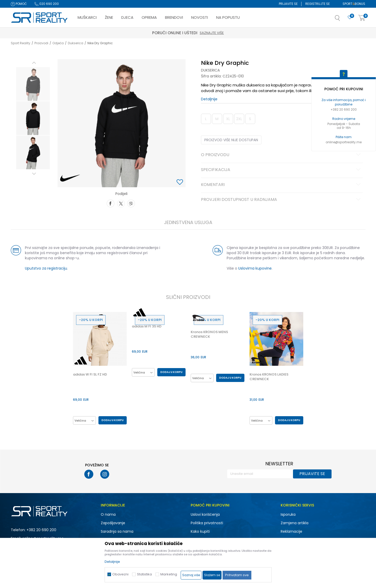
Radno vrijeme (344, 119)
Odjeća (58, 43)
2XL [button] (239, 119)
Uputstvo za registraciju (46, 268)
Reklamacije (291, 531)
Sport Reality (21, 43)
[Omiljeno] (350, 18)
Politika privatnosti (207, 523)
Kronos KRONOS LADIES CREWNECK (269, 377)
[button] (343, 20)
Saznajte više (212, 33)
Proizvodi (41, 43)
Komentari (282, 185)
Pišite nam (344, 137)
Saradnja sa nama (117, 531)
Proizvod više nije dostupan (231, 140)
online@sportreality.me (344, 142)
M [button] (217, 119)
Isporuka (288, 514)
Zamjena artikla (295, 523)
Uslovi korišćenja (205, 514)
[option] (33, 84)
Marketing (169, 574)
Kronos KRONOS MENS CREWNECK (209, 334)
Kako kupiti (200, 531)
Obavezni (120, 574)
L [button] (206, 119)
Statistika (144, 574)
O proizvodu (282, 155)
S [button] (250, 119)
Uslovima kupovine (255, 268)
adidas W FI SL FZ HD (90, 375)
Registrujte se (318, 4)
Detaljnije (209, 99)
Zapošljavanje (113, 523)
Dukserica (76, 43)
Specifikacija (282, 170)
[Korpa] (362, 18)
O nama (108, 514)
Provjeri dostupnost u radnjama (282, 200)
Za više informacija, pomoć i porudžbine (344, 102)
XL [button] (228, 119)
